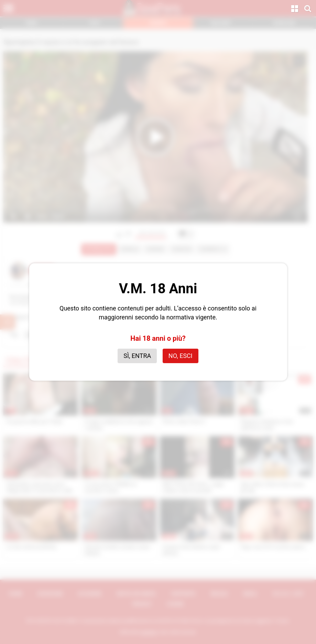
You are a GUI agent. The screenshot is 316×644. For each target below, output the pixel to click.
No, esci (181, 356)
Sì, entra (137, 356)
